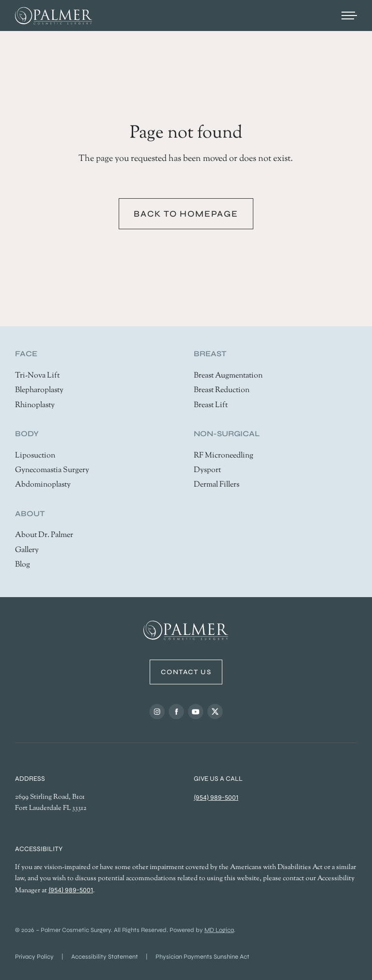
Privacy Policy (34, 957)
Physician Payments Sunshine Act (202, 957)
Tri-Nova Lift (37, 376)
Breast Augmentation (228, 376)
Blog (23, 565)
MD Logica (219, 930)
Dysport (207, 470)
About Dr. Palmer (44, 535)
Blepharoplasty (39, 390)
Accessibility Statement (105, 957)
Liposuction (35, 456)
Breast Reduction (222, 390)
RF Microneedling (224, 456)
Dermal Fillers (217, 485)
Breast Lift (211, 405)
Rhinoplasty (35, 405)
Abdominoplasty (43, 485)
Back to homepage (186, 214)
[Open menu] (349, 16)
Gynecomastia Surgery (52, 470)
